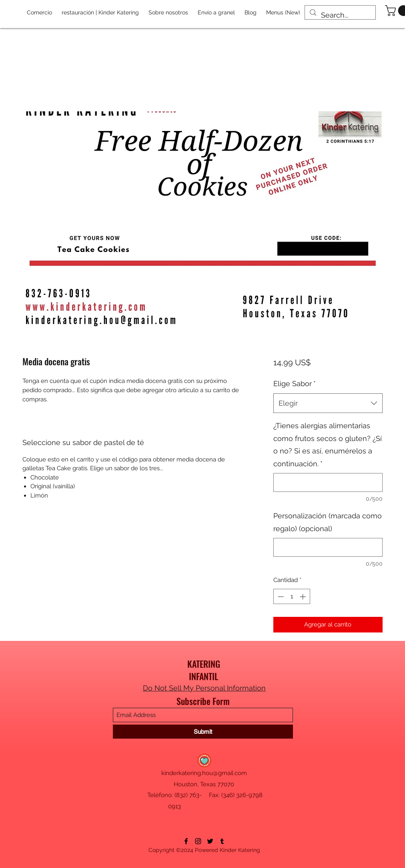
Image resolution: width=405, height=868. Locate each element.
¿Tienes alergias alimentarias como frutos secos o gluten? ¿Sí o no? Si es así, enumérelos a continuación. (328, 445)
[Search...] (340, 15)
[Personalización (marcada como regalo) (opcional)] (328, 547)
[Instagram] (198, 841)
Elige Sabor (295, 384)
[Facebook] (186, 841)
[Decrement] (280, 597)
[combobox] (328, 403)
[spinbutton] (292, 597)
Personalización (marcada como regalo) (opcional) (328, 522)
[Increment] (304, 597)
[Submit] (203, 732)
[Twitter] (210, 841)
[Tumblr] (222, 841)
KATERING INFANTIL (204, 670)
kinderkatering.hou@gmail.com (204, 773)
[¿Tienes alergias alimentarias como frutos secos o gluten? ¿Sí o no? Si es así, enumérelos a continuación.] (328, 482)
